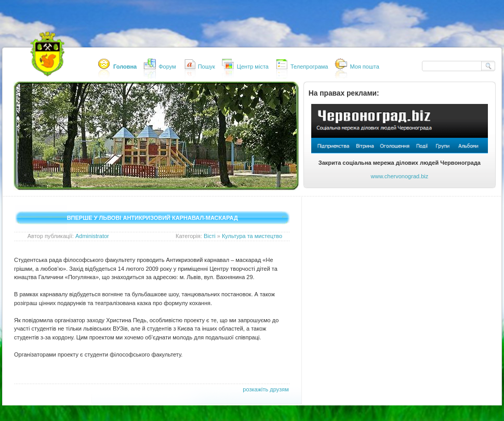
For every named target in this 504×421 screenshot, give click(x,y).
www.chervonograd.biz (400, 176)
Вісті (210, 236)
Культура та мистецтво (252, 236)
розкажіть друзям (266, 389)
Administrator (92, 236)
